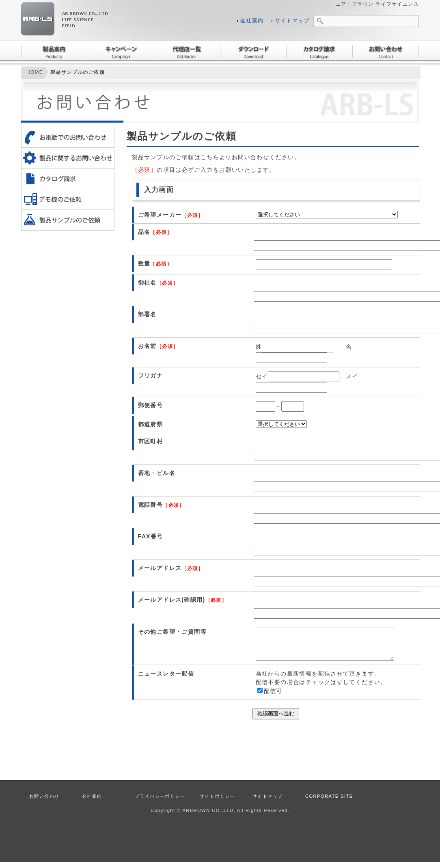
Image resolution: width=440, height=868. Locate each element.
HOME (35, 72)
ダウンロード (253, 52)
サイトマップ (292, 21)
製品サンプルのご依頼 (78, 72)
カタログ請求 (319, 52)
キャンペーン (121, 52)
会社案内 (252, 21)
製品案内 (54, 52)
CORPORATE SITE (329, 802)
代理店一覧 (187, 52)
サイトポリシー (217, 802)
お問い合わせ (386, 52)
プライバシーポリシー (160, 802)
